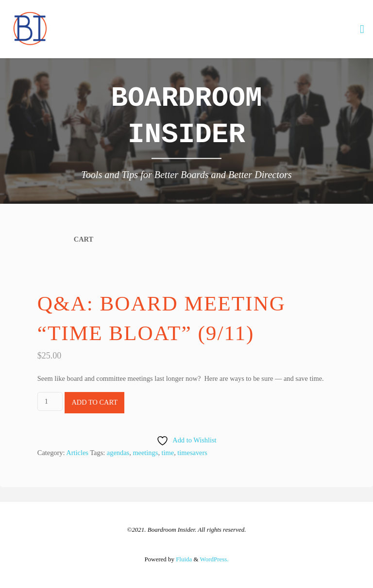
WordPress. (214, 559)
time (168, 453)
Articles (77, 453)
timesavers (192, 453)
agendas (118, 453)
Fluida (183, 559)
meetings (145, 453)
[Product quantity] (50, 401)
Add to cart (94, 402)
